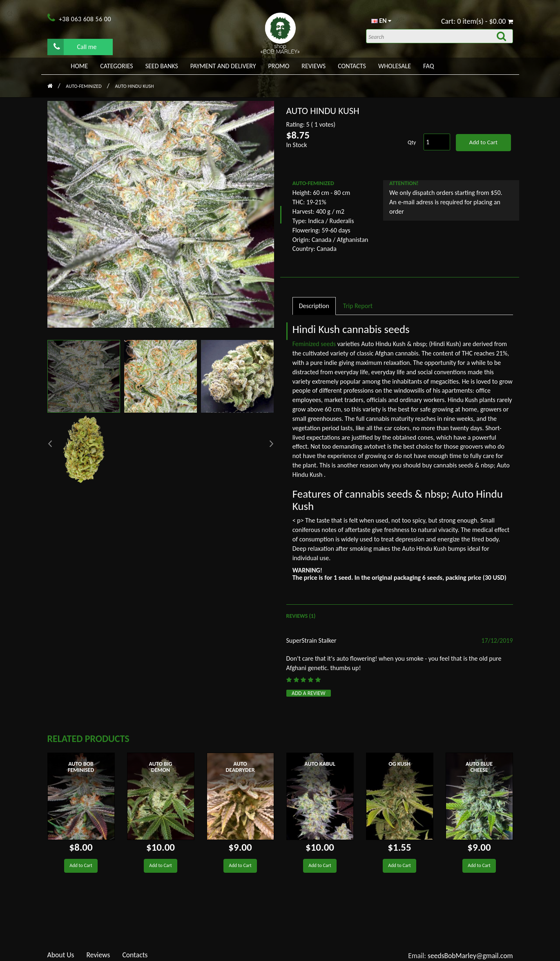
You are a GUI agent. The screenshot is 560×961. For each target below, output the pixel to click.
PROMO (279, 66)
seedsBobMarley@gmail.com (470, 956)
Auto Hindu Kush (134, 86)
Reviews (313, 66)
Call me (75, 47)
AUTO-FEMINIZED (84, 86)
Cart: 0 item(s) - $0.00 (477, 21)
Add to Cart (483, 142)
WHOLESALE (395, 66)
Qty (412, 142)
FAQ (428, 66)
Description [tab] (314, 306)
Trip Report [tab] (358, 306)
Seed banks (162, 66)
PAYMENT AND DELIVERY (223, 66)
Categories (116, 66)
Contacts (352, 66)
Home (79, 66)
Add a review (309, 693)
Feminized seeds (315, 344)
